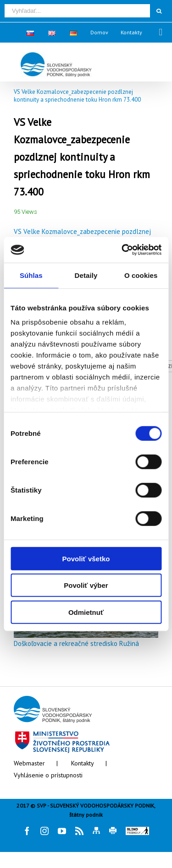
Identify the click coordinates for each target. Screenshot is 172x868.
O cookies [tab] (141, 275)
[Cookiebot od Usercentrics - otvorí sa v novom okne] (122, 250)
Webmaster (29, 763)
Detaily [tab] (86, 275)
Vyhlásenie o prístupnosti (48, 775)
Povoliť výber (86, 585)
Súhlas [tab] (31, 275)
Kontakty (83, 763)
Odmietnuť (86, 612)
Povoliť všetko (86, 558)
